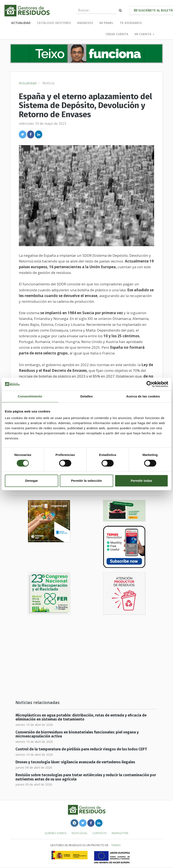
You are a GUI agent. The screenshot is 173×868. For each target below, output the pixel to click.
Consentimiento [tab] (30, 396)
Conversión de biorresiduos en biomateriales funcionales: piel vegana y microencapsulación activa (77, 734)
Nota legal (80, 833)
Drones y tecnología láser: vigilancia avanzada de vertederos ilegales (75, 762)
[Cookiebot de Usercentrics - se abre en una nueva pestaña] (150, 384)
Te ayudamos (131, 23)
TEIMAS (116, 845)
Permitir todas (142, 481)
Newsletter (120, 833)
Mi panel (106, 23)
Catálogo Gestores (54, 23)
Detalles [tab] (86, 396)
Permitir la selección (86, 481)
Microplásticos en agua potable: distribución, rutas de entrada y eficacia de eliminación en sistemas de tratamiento (81, 717)
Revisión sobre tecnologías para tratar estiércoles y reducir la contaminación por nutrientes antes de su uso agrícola (86, 777)
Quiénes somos (56, 833)
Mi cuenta (144, 34)
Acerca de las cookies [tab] (143, 396)
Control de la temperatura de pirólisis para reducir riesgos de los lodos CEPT (81, 749)
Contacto (100, 833)
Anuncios (85, 23)
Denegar (32, 481)
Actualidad (21, 23)
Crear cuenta (117, 34)
